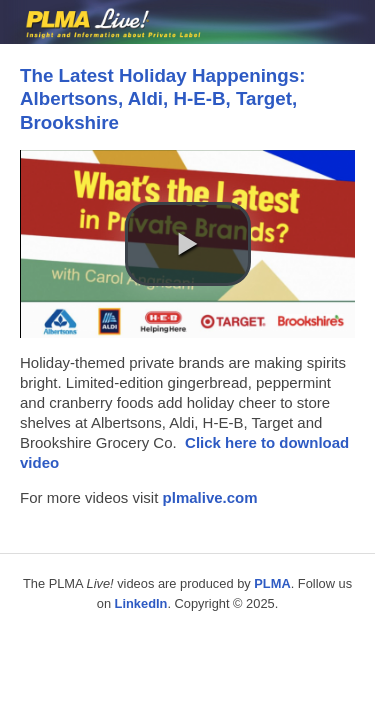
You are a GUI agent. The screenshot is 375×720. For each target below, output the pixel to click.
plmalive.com (210, 497)
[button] (188, 244)
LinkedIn (141, 603)
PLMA (272, 583)
